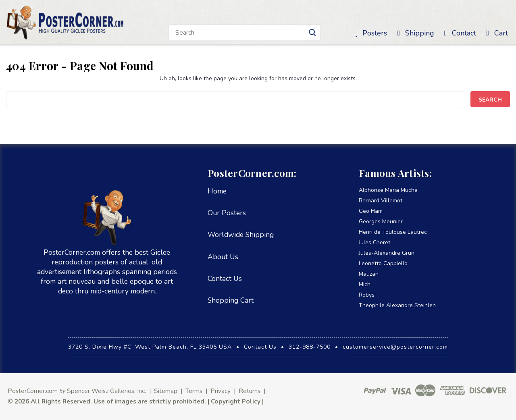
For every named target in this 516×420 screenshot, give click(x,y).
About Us (223, 257)
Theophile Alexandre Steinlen (397, 305)
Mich (365, 284)
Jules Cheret (375, 242)
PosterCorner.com (33, 391)
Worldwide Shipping (241, 235)
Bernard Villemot (381, 201)
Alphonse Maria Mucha (388, 190)
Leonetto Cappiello (383, 263)
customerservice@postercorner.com (395, 347)
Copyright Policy (236, 401)
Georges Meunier (381, 221)
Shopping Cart (231, 300)
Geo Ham (371, 211)
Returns (250, 391)
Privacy (221, 391)
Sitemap (166, 391)
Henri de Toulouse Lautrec (393, 232)
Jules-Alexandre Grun (387, 253)
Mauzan (369, 274)
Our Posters (227, 213)
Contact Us (225, 279)
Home (217, 191)
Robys (367, 295)
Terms (194, 391)
